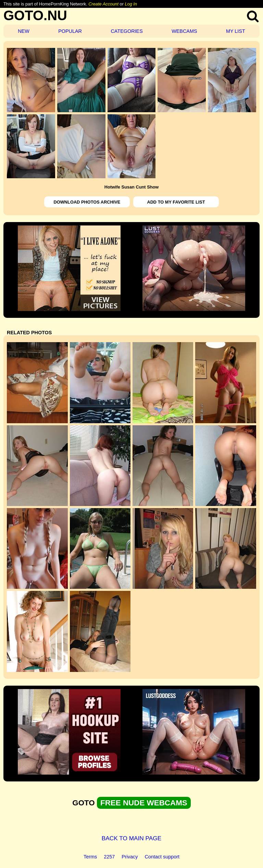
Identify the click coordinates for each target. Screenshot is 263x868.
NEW (24, 31)
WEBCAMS (184, 31)
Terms (90, 857)
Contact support (162, 857)
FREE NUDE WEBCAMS (144, 803)
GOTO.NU (35, 15)
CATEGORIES (127, 31)
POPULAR (70, 31)
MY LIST (236, 31)
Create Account (103, 4)
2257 (109, 857)
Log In (131, 4)
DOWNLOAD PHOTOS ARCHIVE (87, 202)
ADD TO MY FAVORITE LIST (176, 202)
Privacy (130, 857)
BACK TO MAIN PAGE (132, 838)
